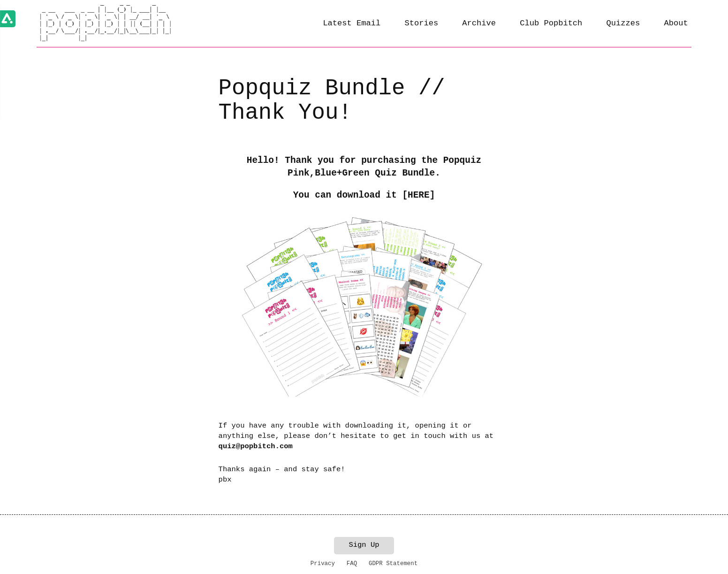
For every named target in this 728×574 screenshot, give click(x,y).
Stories (421, 23)
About (676, 23)
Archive (479, 23)
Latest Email (352, 23)
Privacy (323, 564)
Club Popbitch (551, 23)
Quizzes (623, 23)
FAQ (352, 564)
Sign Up (364, 545)
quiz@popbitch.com (256, 446)
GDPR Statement (393, 564)
